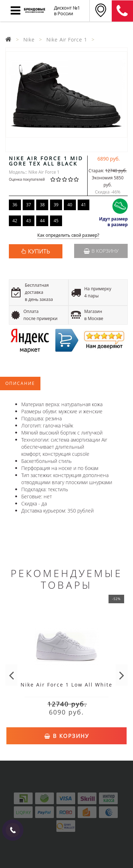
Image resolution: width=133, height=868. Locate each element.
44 (42, 221)
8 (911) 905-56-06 (122, 11)
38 (42, 205)
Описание (20, 383)
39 (56, 205)
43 (29, 221)
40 (70, 205)
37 (29, 205)
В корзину (101, 251)
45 (56, 221)
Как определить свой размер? (68, 236)
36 (15, 205)
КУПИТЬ (39, 251)
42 (15, 221)
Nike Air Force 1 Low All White (66, 685)
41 (84, 205)
